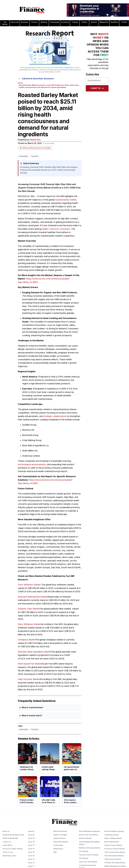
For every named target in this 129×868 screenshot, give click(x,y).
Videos (84, 22)
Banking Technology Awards (90, 848)
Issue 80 (31, 835)
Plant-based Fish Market (30, 664)
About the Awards (60, 831)
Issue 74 (31, 856)
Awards (94, 22)
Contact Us (7, 842)
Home (20, 83)
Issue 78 (31, 842)
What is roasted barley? (32, 708)
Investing (65, 22)
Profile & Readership (10, 838)
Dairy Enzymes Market (29, 679)
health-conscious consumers (56, 229)
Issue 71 (31, 866)
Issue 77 (31, 845)
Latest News (7, 845)
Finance (34, 22)
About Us (6, 831)
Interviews (15, 22)
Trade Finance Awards (113, 859)
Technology (54, 22)
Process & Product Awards (115, 849)
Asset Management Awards (89, 831)
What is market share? (32, 716)
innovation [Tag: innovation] (35, 156)
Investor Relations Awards (114, 831)
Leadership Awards (112, 835)
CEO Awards (84, 851)
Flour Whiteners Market (29, 585)
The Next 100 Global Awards (115, 863)
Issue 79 (31, 838)
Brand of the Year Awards (89, 835)
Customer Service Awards (89, 855)
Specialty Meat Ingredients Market (35, 652)
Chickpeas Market (27, 640)
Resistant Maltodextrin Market (33, 597)
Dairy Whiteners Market (29, 624)
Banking (44, 22)
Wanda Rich (35, 140)
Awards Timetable (60, 835)
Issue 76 (31, 849)
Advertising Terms (9, 856)
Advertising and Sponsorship (13, 835)
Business (25, 22)
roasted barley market (66, 200)
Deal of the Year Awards (88, 862)
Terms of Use (8, 852)
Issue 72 (31, 863)
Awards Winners (60, 838)
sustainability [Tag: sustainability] (23, 156)
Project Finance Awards (113, 845)
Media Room (58, 849)
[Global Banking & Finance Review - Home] (32, 10)
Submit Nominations (61, 842)
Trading (75, 22)
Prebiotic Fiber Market (29, 609)
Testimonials (58, 845)
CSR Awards (84, 858)
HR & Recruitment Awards (114, 856)
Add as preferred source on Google (35, 148)
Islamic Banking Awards (113, 838)
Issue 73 (31, 859)
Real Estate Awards (112, 842)
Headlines (114, 22)
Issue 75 (31, 852)
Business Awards (85, 838)
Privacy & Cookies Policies (13, 849)
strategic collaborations (55, 416)
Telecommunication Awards (115, 852)
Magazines (104, 22)
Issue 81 (31, 831)
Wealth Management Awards (115, 866)
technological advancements (32, 464)
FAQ (55, 852)
